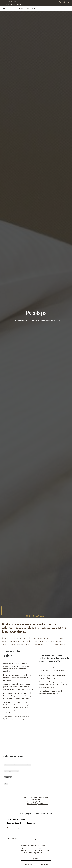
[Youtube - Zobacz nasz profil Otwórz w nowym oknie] (69, 2)
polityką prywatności (35, 853)
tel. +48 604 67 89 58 (12, 2)
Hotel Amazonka (27, 9)
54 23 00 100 (43, 804)
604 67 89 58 (32, 804)
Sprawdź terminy (13, 828)
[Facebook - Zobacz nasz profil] (64, 2)
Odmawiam (44, 864)
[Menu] (4, 9)
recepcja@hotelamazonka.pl (38, 802)
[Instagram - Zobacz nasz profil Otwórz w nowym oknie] (60, 2)
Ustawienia (28, 864)
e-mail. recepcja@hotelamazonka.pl (15, 4)
